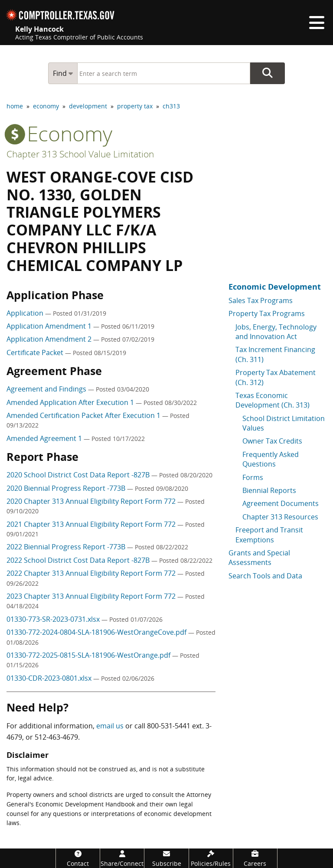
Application (26, 313)
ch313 (171, 106)
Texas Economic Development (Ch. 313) (273, 400)
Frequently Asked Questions (271, 459)
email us (110, 726)
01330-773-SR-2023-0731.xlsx (54, 619)
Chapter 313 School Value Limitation (80, 154)
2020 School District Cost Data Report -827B (79, 475)
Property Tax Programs (267, 313)
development (88, 106)
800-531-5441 (169, 726)
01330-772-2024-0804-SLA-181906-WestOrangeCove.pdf (97, 632)
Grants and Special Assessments (259, 558)
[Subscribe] (166, 858)
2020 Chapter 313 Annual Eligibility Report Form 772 (92, 501)
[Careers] (255, 858)
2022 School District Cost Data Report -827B (79, 560)
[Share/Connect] (122, 858)
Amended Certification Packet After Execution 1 (84, 415)
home (15, 106)
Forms (253, 477)
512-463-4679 (56, 737)
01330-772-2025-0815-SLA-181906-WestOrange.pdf (89, 655)
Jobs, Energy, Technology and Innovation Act (276, 332)
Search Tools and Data (265, 576)
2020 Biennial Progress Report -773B (67, 488)
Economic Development (275, 287)
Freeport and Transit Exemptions (269, 535)
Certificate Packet (36, 352)
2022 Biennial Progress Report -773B (67, 547)
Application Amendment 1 (50, 326)
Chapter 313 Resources (280, 517)
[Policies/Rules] (211, 858)
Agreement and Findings (47, 389)
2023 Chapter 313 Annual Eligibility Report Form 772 (92, 596)
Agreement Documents (281, 503)
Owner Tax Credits (272, 441)
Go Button (268, 73)
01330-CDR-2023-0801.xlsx (50, 678)
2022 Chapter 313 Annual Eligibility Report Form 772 (92, 573)
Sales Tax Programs (261, 300)
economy (46, 106)
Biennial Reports (269, 490)
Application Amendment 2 (50, 339)
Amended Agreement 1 (45, 438)
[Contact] (78, 858)
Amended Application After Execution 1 (71, 402)
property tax (135, 106)
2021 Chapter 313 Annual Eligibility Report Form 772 (92, 524)
